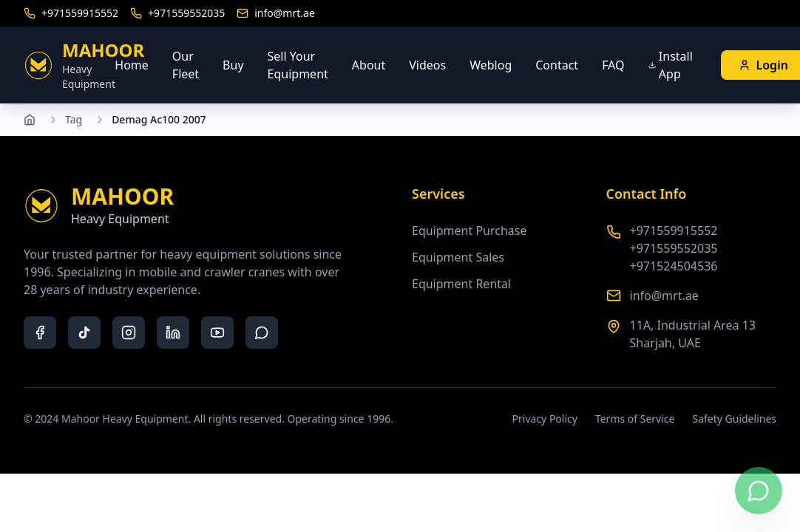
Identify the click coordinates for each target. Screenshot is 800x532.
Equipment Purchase (470, 231)
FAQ (613, 65)
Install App (671, 65)
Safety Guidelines (734, 419)
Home (132, 65)
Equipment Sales (458, 257)
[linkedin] (173, 332)
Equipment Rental (461, 284)
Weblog (491, 65)
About (369, 65)
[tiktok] (84, 332)
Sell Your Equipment (298, 65)
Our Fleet (186, 65)
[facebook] (40, 332)
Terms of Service (635, 419)
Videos (427, 65)
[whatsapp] (262, 332)
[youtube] (217, 332)
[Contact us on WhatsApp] (759, 491)
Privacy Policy (545, 419)
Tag (74, 119)
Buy (233, 65)
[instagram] (129, 332)
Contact (557, 65)
